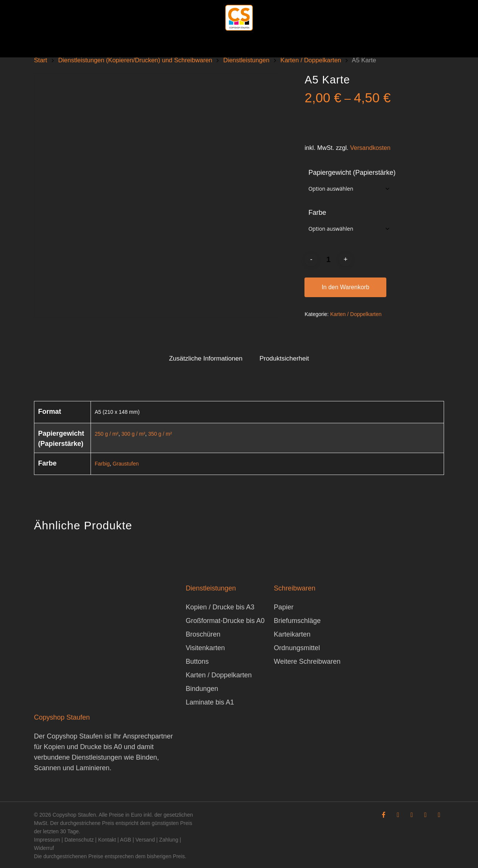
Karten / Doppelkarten (311, 60)
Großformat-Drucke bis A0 (225, 621)
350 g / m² (160, 434)
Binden (146, 757)
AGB (126, 840)
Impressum (47, 840)
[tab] (206, 359)
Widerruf (44, 848)
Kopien (54, 747)
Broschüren (203, 634)
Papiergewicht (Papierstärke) (352, 173)
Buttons (197, 661)
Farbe (317, 213)
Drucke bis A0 (101, 747)
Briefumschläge (297, 621)
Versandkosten (370, 148)
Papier (284, 607)
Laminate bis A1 (210, 702)
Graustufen (125, 464)
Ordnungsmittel (297, 648)
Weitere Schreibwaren (307, 661)
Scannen (47, 768)
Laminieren (93, 768)
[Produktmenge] (328, 260)
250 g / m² (107, 434)
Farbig (102, 464)
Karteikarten (292, 634)
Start (41, 60)
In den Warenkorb (345, 287)
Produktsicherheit (284, 358)
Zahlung (169, 840)
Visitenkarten (205, 648)
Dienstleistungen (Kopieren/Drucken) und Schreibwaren (135, 60)
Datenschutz (79, 840)
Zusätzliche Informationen (206, 358)
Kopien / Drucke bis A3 (220, 607)
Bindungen (202, 689)
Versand (145, 840)
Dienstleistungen (246, 60)
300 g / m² (133, 434)
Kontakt (107, 840)
